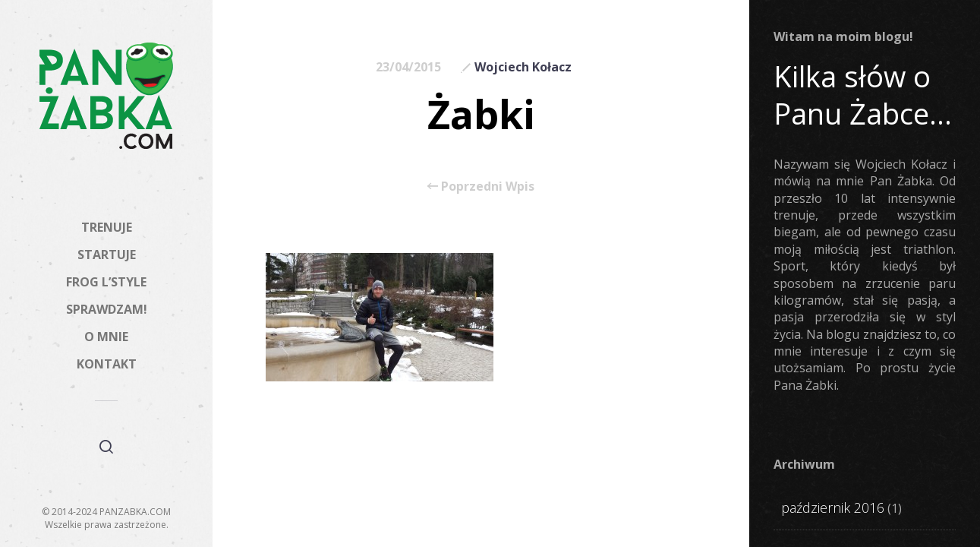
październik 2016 (833, 507)
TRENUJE (107, 227)
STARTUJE (107, 255)
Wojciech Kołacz (523, 67)
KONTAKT (107, 364)
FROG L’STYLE (106, 282)
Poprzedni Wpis (481, 186)
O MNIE (106, 337)
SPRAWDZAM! (107, 309)
